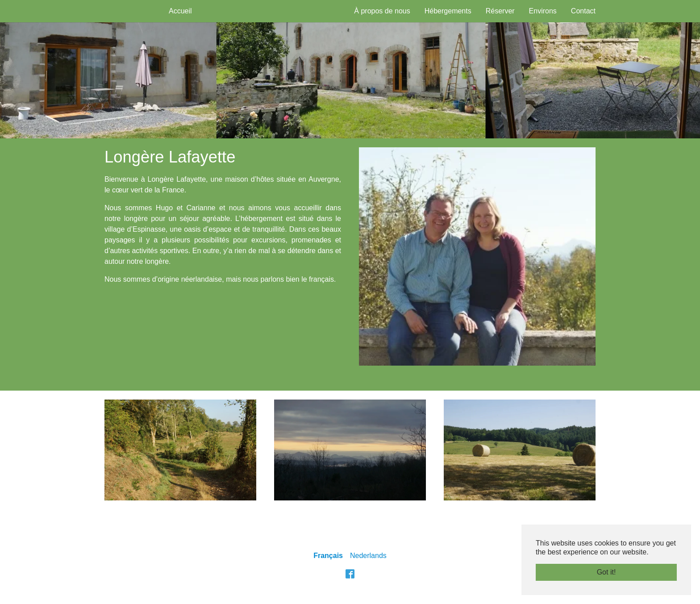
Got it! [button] (606, 572)
